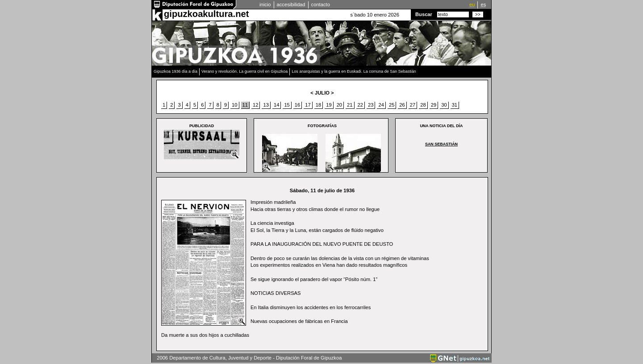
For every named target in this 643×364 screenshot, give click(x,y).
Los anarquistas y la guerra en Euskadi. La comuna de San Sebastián (354, 71)
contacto (321, 4)
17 (308, 105)
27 (413, 105)
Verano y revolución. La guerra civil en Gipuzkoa (244, 71)
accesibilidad (291, 4)
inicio (265, 4)
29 (434, 105)
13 (266, 105)
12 (255, 105)
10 (234, 105)
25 (392, 105)
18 (318, 105)
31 (455, 105)
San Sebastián (441, 144)
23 (371, 105)
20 (339, 105)
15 (287, 105)
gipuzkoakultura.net (206, 14)
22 (360, 105)
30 (444, 105)
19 (329, 105)
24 (381, 105)
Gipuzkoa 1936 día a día (175, 71)
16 (297, 105)
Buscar (424, 14)
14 (276, 105)
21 (350, 105)
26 (402, 105)
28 (423, 105)
